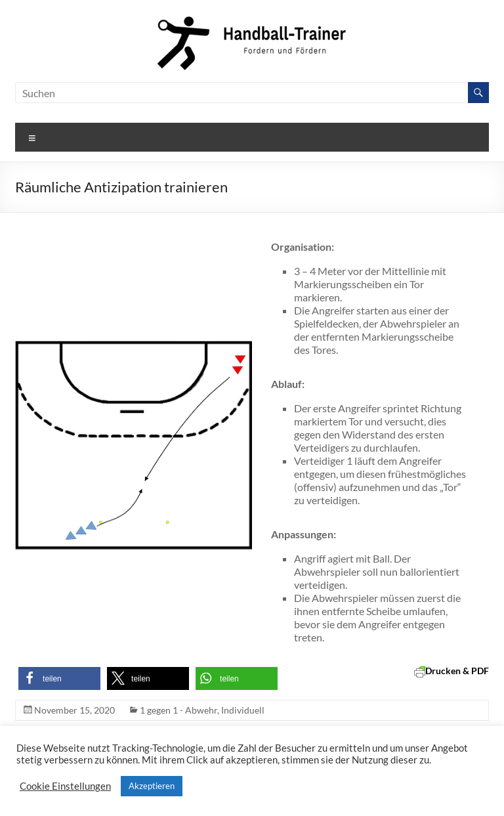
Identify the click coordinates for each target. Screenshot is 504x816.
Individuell (243, 710)
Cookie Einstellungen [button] (65, 786)
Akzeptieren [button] (152, 786)
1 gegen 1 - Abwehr (178, 710)
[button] (59, 678)
